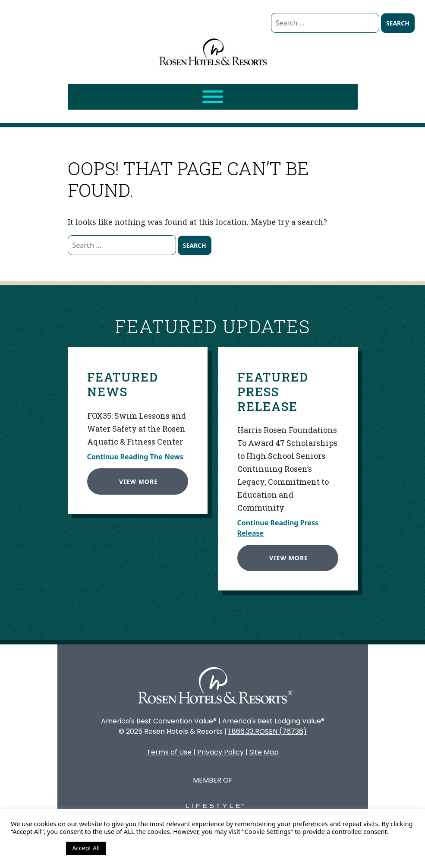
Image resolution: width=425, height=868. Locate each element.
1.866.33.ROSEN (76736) (268, 731)
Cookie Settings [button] (36, 848)
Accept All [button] (86, 848)
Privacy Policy (220, 752)
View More (136, 479)
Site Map (264, 752)
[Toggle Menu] (213, 97)
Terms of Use (169, 752)
